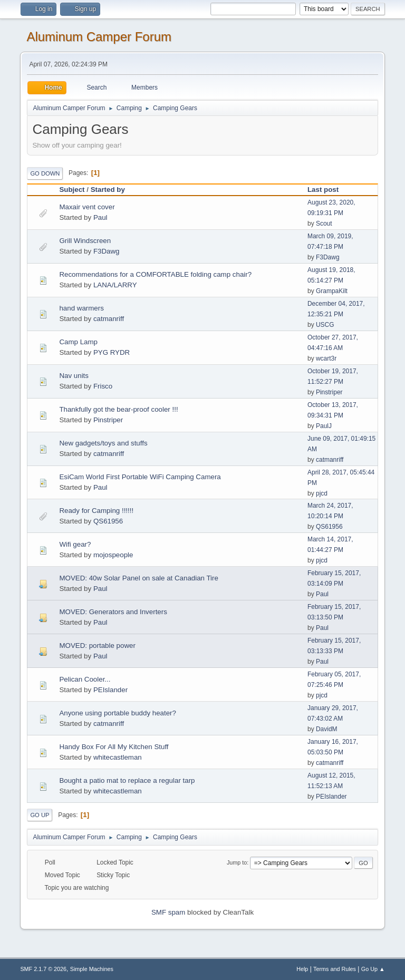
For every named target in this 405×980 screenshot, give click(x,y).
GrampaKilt (332, 291)
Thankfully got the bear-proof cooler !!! (118, 409)
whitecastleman (118, 757)
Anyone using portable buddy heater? (118, 713)
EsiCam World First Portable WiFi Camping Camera (140, 477)
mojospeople (113, 555)
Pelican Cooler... (85, 679)
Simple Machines (92, 969)
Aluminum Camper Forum (99, 37)
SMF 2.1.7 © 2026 (43, 969)
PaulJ (324, 426)
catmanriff (109, 319)
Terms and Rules (335, 969)
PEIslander (110, 690)
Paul (100, 217)
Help (302, 969)
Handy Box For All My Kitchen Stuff (114, 747)
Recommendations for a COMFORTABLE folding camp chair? (155, 274)
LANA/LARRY (115, 285)
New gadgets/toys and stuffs (103, 443)
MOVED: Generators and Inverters (113, 612)
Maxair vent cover (87, 207)
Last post (328, 190)
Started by (108, 190)
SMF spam (168, 912)
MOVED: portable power (97, 646)
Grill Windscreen (85, 241)
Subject (72, 190)
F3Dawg (107, 251)
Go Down (45, 173)
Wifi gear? (75, 544)
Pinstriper (329, 392)
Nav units (74, 376)
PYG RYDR (112, 352)
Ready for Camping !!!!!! (96, 511)
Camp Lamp (78, 342)
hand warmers (81, 308)
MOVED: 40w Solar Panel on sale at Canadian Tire (139, 578)
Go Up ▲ (373, 969)
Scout (324, 224)
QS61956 (108, 521)
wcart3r (326, 358)
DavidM (327, 729)
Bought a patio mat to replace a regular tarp (127, 780)
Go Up (40, 815)
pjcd (322, 493)
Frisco (103, 386)
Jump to (237, 862)
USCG (325, 325)
